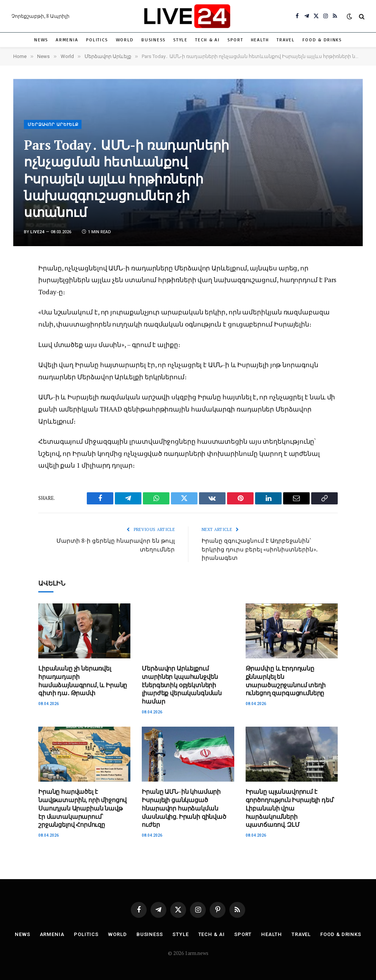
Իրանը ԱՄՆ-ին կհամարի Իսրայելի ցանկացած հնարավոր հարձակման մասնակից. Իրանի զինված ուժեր (184, 808)
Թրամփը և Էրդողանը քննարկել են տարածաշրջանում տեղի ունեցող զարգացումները (286, 681)
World (125, 40)
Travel (286, 40)
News (41, 40)
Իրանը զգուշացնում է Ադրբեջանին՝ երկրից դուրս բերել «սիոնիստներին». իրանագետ (259, 549)
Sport (235, 40)
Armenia (67, 40)
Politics (97, 40)
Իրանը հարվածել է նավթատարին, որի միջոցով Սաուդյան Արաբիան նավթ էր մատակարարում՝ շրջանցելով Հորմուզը (82, 808)
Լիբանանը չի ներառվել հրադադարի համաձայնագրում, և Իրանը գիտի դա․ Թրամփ (83, 681)
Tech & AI (207, 40)
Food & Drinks (322, 40)
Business (154, 40)
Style (180, 40)
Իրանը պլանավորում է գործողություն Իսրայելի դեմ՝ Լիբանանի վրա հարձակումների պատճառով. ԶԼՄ (290, 808)
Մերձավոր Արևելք (53, 125)
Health (260, 40)
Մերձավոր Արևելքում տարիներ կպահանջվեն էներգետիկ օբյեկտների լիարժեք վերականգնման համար (182, 685)
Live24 (37, 232)
